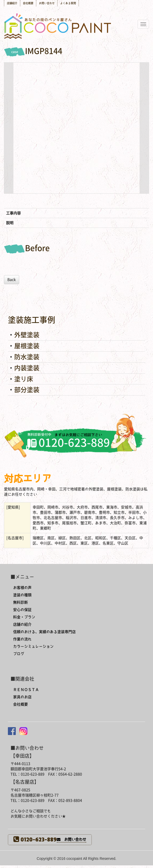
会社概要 (28, 3)
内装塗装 (27, 368)
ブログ (19, 654)
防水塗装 (27, 357)
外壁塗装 (27, 335)
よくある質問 (68, 3)
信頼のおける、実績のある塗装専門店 (44, 632)
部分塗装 (27, 390)
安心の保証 (22, 610)
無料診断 (21, 602)
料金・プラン (24, 617)
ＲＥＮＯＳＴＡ (26, 690)
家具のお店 (22, 697)
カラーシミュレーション (33, 646)
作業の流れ (22, 639)
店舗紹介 (12, 3)
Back (12, 280)
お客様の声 (22, 588)
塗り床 (24, 379)
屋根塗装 (27, 346)
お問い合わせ (47, 3)
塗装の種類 (22, 595)
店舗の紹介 (22, 624)
